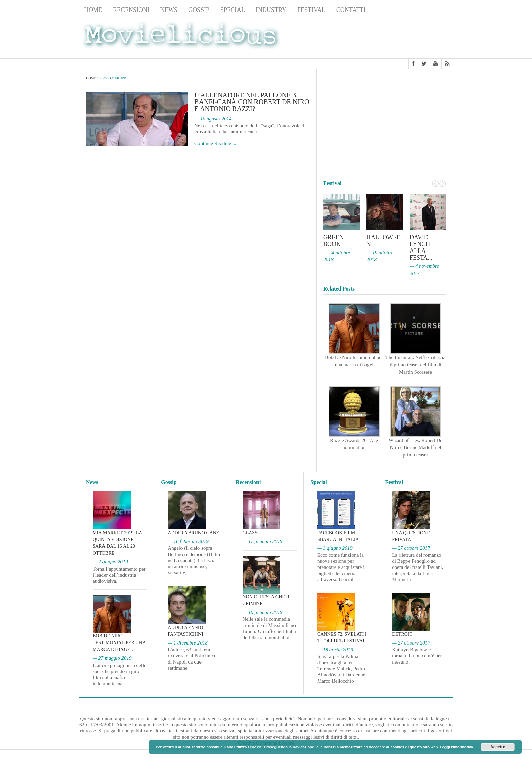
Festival (311, 10)
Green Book (334, 241)
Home (93, 10)
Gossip (199, 10)
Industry (271, 10)
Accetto (498, 747)
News (169, 10)
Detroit (402, 634)
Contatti (351, 10)
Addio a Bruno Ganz (193, 533)
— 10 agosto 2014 (213, 119)
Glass (250, 533)
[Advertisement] (399, 38)
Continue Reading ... (215, 143)
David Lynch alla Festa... (421, 247)
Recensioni (131, 10)
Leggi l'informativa (457, 747)
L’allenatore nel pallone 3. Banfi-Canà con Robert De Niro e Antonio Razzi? (252, 102)
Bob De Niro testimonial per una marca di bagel (119, 643)
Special (233, 10)
